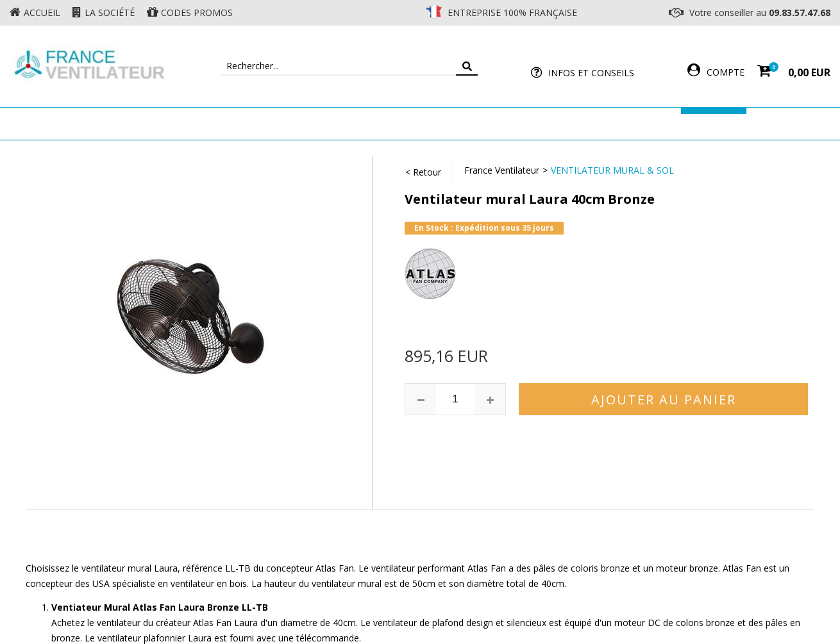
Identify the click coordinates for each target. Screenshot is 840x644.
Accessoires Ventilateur (610, 123)
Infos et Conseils (591, 73)
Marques (714, 123)
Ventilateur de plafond (165, 123)
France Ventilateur (502, 170)
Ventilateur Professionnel (460, 123)
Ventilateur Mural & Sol (308, 123)
